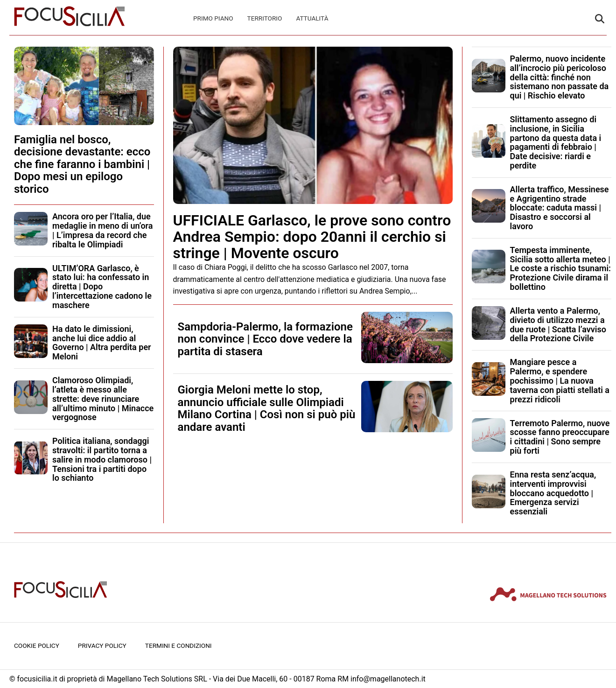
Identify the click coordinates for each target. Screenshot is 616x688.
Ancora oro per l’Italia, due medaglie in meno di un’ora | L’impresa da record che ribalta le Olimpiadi (102, 230)
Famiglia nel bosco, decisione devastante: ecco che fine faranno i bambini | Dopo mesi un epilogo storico (82, 164)
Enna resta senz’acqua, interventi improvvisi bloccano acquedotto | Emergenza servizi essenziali (553, 493)
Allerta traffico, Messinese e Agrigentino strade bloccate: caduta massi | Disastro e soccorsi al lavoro (560, 208)
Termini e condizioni (178, 646)
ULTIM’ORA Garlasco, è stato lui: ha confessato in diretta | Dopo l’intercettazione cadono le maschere (102, 287)
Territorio (265, 18)
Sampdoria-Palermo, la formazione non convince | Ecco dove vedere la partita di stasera (265, 339)
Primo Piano (213, 18)
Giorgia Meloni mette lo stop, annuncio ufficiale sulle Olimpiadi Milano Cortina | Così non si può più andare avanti (267, 408)
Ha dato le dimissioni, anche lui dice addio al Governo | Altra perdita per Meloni (102, 343)
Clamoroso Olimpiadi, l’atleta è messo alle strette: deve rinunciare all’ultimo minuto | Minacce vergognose (103, 399)
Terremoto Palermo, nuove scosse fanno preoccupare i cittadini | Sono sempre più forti (560, 437)
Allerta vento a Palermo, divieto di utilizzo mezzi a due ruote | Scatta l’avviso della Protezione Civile (558, 324)
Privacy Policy (102, 646)
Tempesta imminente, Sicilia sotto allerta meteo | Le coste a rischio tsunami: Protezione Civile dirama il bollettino (561, 268)
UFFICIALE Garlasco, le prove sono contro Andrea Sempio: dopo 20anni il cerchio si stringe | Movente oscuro (312, 237)
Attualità (312, 18)
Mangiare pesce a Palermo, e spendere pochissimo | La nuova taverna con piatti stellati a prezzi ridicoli (560, 380)
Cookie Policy (37, 646)
